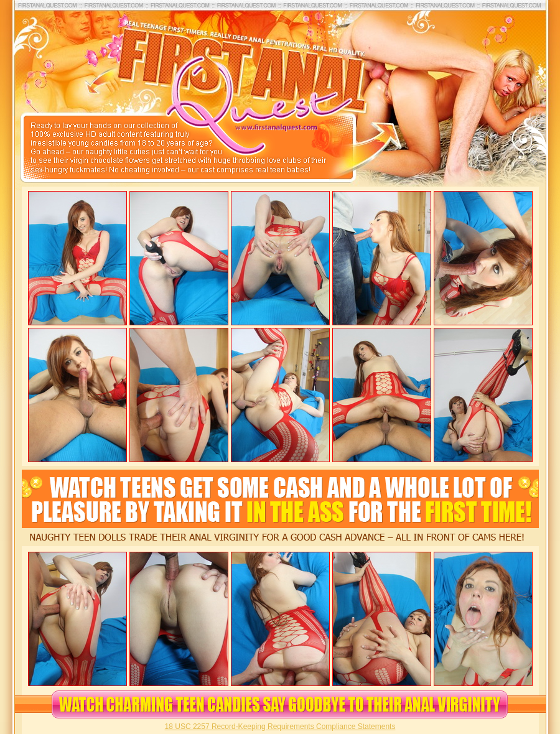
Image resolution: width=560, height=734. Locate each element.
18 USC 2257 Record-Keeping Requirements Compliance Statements (280, 727)
